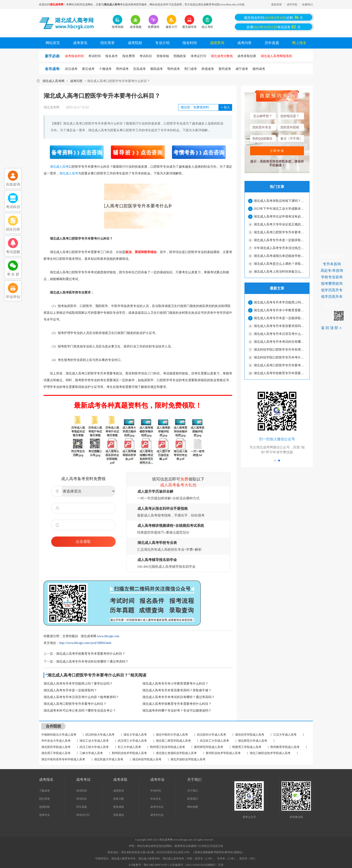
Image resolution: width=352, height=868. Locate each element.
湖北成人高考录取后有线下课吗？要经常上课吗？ (280, 201)
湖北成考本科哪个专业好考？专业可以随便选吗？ (177, 711)
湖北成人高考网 (53, 81)
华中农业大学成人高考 (56, 741)
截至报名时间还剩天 (274, 17)
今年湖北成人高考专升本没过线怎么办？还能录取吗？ (280, 248)
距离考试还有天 (274, 27)
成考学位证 (157, 815)
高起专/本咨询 (332, 270)
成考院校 (135, 43)
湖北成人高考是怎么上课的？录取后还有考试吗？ (280, 264)
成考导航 (292, 4)
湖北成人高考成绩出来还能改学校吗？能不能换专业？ (280, 256)
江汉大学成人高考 (285, 735)
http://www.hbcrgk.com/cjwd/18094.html (85, 643)
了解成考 (44, 791)
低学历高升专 (332, 290)
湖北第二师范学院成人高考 (173, 741)
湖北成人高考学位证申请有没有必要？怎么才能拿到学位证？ (280, 217)
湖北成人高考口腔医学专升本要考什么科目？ (75, 704)
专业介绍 (162, 43)
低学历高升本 (332, 297)
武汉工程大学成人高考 (94, 747)
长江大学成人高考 (129, 747)
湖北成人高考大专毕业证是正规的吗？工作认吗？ (280, 224)
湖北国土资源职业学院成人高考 (176, 753)
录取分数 (119, 799)
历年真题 (272, 43)
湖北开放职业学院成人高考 (188, 759)
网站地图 (193, 807)
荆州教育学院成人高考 (285, 747)
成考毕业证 (157, 807)
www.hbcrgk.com (108, 636)
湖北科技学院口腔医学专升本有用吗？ (280, 350)
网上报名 (299, 43)
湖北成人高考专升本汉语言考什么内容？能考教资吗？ (81, 697)
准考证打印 (83, 815)
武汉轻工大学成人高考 (214, 741)
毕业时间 (156, 791)
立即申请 (277, 151)
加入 (225, 107)
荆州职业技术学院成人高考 (129, 753)
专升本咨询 (332, 264)
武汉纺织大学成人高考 (211, 735)
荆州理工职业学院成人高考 (167, 747)
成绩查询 (217, 43)
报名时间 (190, 43)
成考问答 (244, 43)
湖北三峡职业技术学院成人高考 (270, 753)
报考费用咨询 (332, 284)
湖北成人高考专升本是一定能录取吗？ (70, 690)
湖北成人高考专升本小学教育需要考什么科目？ (175, 684)
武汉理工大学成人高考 (132, 741)
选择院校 (44, 807)
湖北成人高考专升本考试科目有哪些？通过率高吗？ (92, 662)
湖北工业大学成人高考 (94, 741)
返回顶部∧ (332, 328)
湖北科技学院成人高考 (147, 759)
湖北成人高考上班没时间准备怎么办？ (280, 272)
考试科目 (81, 799)
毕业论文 (156, 799)
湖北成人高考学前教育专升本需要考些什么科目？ (91, 654)
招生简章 (108, 43)
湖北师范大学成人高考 (253, 741)
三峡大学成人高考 (91, 753)
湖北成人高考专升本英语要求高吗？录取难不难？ (177, 690)
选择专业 (44, 815)
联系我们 (193, 799)
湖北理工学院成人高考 (56, 753)
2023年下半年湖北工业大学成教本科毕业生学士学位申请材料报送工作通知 (280, 209)
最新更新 (277, 4)
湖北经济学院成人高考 (250, 735)
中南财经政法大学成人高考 (59, 735)
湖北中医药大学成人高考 (172, 735)
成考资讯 (80, 43)
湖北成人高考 (59, 167)
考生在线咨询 (332, 256)
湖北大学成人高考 (135, 735)
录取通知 (119, 815)
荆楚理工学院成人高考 (247, 747)
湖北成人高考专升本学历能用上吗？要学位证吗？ (78, 684)
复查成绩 (119, 807)
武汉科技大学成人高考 (100, 735)
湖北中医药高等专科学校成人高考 (63, 759)
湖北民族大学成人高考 (109, 759)
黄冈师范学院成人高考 (209, 747)
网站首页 (53, 43)
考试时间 (81, 791)
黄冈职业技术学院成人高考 (223, 753)
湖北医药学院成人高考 (56, 747)
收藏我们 (308, 4)
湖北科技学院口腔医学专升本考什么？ (280, 357)
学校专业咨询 (332, 277)
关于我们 (193, 791)
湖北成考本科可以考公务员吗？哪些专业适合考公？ (80, 711)
